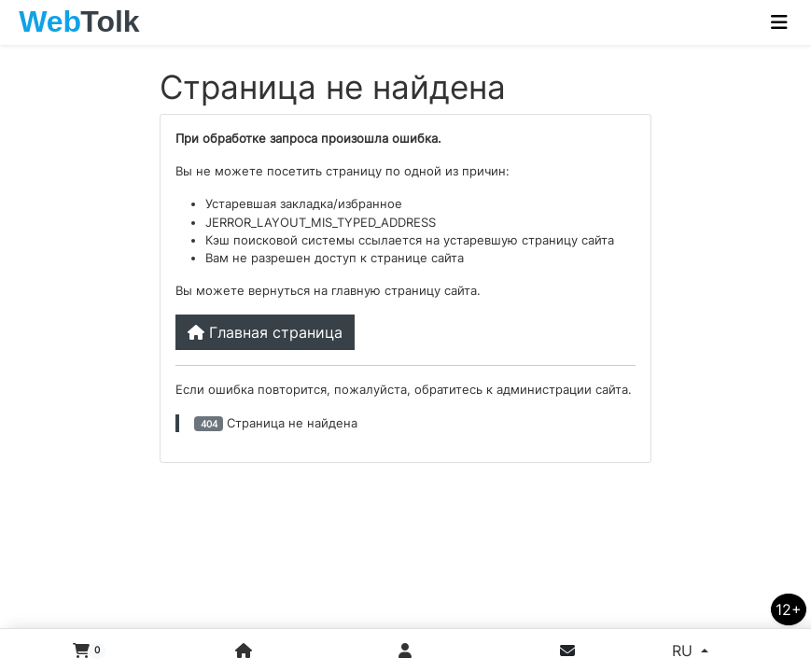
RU (685, 651)
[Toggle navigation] (779, 22)
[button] (81, 651)
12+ (789, 609)
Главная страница (265, 332)
